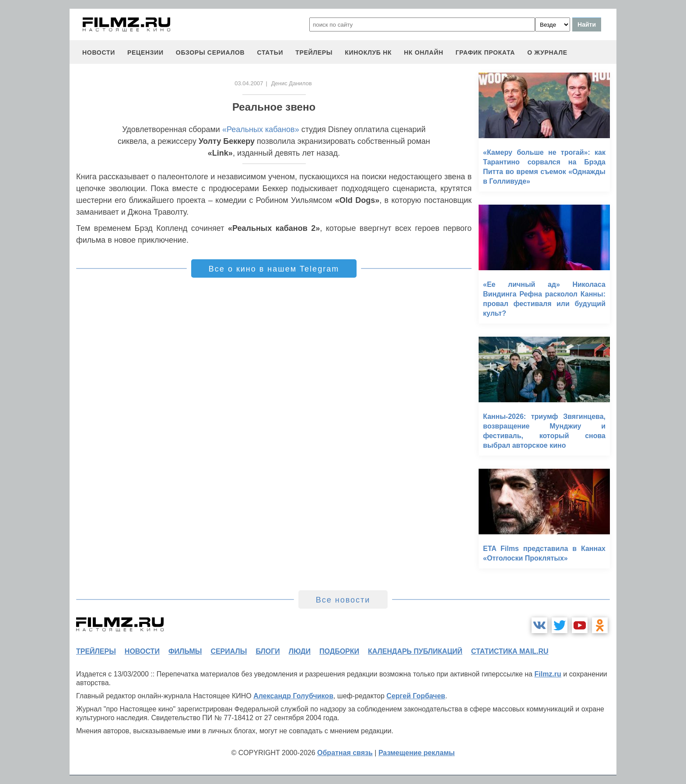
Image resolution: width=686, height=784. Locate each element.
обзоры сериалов (210, 52)
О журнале (547, 52)
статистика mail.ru (510, 651)
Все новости (343, 600)
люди (300, 651)
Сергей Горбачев (416, 696)
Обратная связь (345, 753)
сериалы (229, 651)
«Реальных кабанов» (261, 129)
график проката (485, 52)
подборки (339, 651)
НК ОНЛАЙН (423, 52)
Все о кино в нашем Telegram (274, 269)
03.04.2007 (249, 83)
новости (99, 52)
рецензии (145, 52)
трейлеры (314, 52)
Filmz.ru (548, 674)
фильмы (185, 651)
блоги (268, 651)
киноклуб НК (368, 52)
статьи (270, 52)
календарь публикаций (415, 651)
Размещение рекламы (417, 753)
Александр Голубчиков (293, 696)
